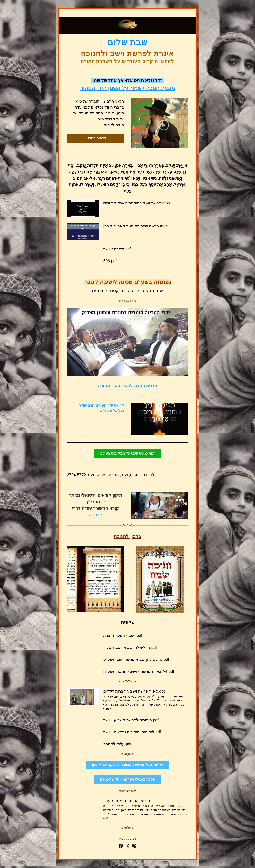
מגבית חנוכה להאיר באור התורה (127, 386)
